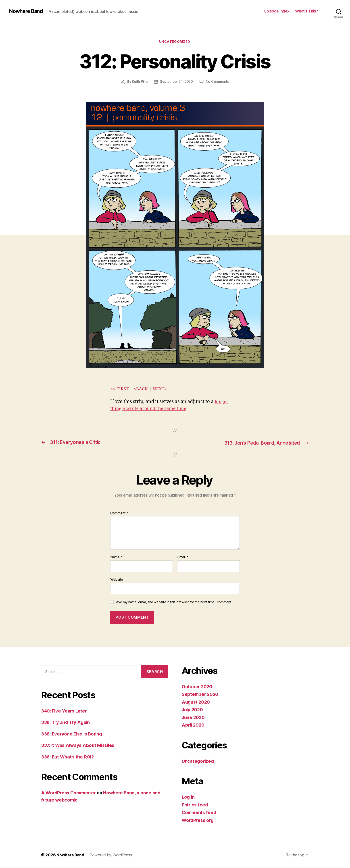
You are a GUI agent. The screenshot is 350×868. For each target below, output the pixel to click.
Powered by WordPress (111, 855)
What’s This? (307, 11)
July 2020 (193, 710)
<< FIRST (120, 389)
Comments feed (200, 813)
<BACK (142, 389)
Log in (188, 797)
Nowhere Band (27, 11)
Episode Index (277, 11)
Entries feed (195, 805)
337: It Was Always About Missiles (79, 745)
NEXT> (162, 389)
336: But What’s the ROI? (69, 757)
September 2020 (201, 695)
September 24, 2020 (177, 82)
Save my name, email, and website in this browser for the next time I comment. (173, 602)
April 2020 (194, 725)
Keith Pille (139, 82)
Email (183, 558)
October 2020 (197, 687)
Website (117, 580)
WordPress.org (199, 820)
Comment (120, 514)
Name (116, 558)
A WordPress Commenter (70, 793)
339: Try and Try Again (66, 722)
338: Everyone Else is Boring (73, 734)
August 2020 (196, 702)
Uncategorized (175, 42)
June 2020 (194, 718)
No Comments (219, 82)
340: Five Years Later (65, 711)
